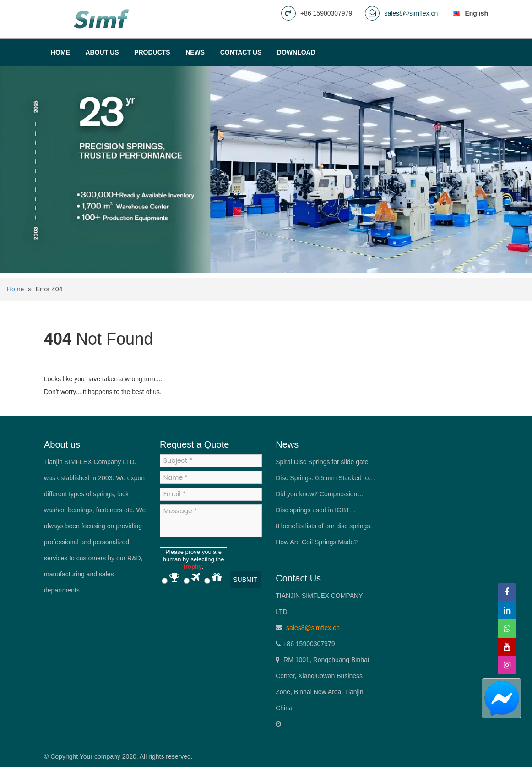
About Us (102, 52)
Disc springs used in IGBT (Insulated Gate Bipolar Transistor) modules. (324, 512)
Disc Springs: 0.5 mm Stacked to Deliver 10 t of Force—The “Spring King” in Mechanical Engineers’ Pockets (324, 480)
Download (296, 52)
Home (60, 52)
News (195, 52)
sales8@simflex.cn (411, 13)
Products (152, 52)
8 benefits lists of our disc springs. (324, 526)
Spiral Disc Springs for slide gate (322, 462)
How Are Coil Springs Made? (317, 542)
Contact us (241, 52)
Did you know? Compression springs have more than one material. (316, 496)
